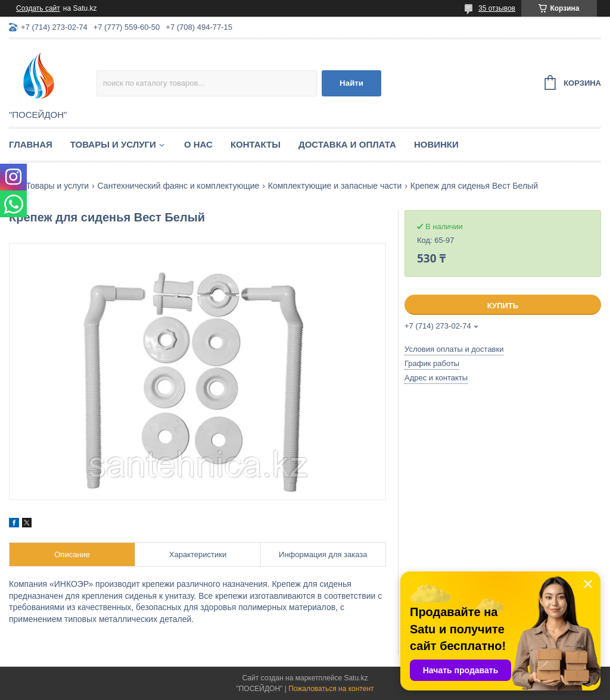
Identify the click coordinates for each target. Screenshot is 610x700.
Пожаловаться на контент (331, 689)
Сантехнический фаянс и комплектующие (179, 186)
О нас (198, 144)
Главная (31, 144)
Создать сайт (38, 8)
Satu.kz (356, 678)
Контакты (256, 144)
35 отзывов (497, 8)
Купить (503, 306)
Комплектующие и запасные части (335, 186)
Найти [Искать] (351, 83)
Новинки (436, 144)
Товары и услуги (113, 144)
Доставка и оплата (347, 144)
